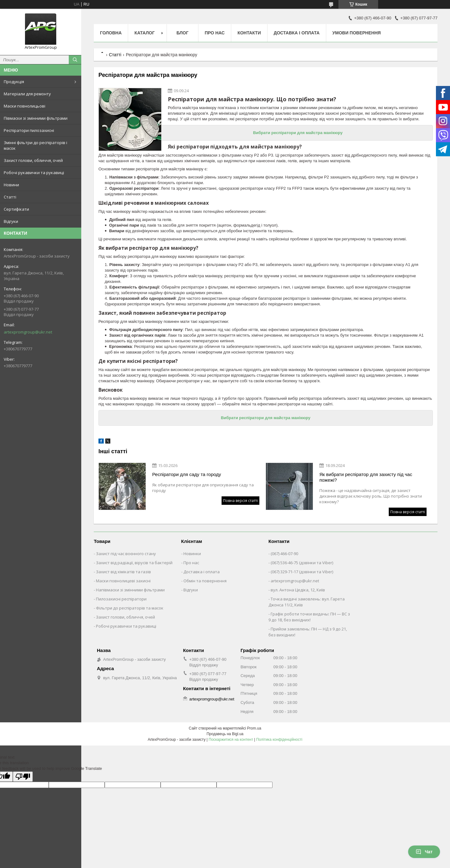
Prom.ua (254, 728)
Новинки (192, 554)
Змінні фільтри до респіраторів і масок (35, 145)
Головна (111, 33)
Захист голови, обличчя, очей (33, 160)
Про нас (215, 33)
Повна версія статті (240, 501)
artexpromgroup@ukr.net (28, 332)
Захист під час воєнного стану (126, 554)
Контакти (249, 33)
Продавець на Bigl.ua (225, 734)
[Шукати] (75, 60)
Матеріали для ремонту (27, 94)
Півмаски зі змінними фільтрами (36, 118)
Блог (182, 33)
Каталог (145, 33)
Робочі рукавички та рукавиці (34, 173)
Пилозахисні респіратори (121, 599)
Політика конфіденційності (279, 740)
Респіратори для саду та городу (187, 474)
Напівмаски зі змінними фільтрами (130, 590)
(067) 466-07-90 (284, 554)
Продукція (14, 82)
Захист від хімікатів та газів (123, 572)
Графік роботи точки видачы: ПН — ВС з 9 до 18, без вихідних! (309, 617)
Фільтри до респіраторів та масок (130, 608)
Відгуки (11, 221)
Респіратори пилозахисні (29, 130)
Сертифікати (16, 209)
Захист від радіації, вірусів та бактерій (134, 563)
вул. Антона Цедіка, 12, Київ (298, 590)
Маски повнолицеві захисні (123, 581)
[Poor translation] (23, 777)
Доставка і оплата (297, 33)
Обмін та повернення (205, 581)
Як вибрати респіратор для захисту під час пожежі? (366, 477)
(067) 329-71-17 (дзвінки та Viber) (302, 572)
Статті (10, 197)
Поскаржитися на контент (231, 740)
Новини (11, 185)
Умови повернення (357, 33)
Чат (424, 852)
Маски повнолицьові (25, 106)
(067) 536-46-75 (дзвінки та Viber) (302, 563)
